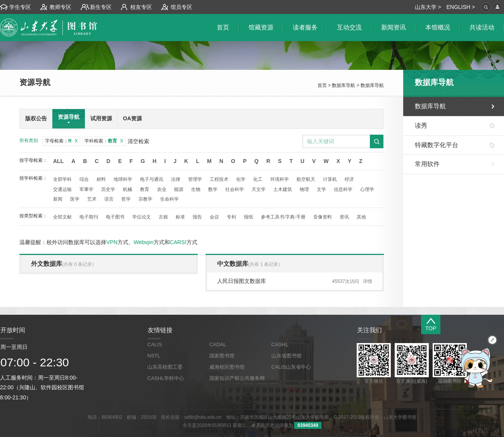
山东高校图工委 (165, 367)
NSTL (154, 356)
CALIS (155, 344)
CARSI (178, 242)
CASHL (280, 344)
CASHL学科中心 (166, 378)
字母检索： (61, 141)
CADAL (218, 344)
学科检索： (104, 141)
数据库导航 (343, 85)
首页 (322, 85)
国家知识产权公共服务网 (237, 378)
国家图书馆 (222, 356)
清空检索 (138, 141)
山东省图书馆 (287, 356)
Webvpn (144, 242)
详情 (368, 281)
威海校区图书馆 (227, 367)
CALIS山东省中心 (291, 367)
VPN (112, 242)
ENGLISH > (461, 7)
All (58, 161)
